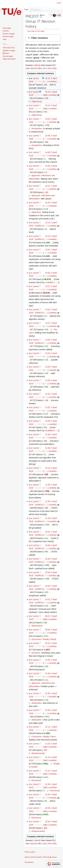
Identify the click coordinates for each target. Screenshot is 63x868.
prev (36, 78)
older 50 (29, 68)
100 (44, 68)
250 (49, 68)
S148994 (49, 282)
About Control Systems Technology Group (41, 857)
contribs (52, 81)
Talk (56, 282)
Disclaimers (29, 862)
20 (36, 68)
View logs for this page (36, 31)
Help (56, 15)
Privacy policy (30, 852)
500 (54, 68)
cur (31, 92)
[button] (43, 38)
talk (46, 81)
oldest (37, 65)
